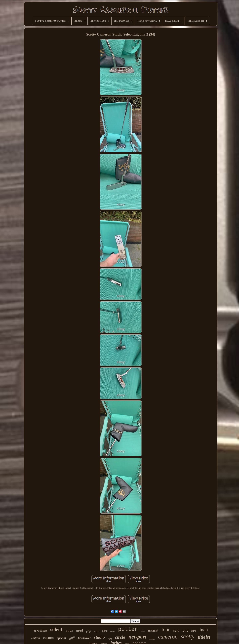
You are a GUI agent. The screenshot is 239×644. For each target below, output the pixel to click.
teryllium (40, 631)
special (62, 638)
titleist (204, 637)
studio (99, 637)
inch (204, 630)
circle (120, 637)
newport (137, 637)
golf (72, 638)
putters (152, 639)
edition (36, 638)
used (80, 630)
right (110, 639)
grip (89, 631)
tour (166, 630)
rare (194, 631)
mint (143, 631)
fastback (153, 631)
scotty (188, 636)
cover (113, 631)
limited (69, 631)
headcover (84, 638)
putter (128, 629)
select (56, 629)
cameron (168, 637)
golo (105, 631)
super (96, 631)
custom (48, 638)
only (185, 631)
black (176, 631)
